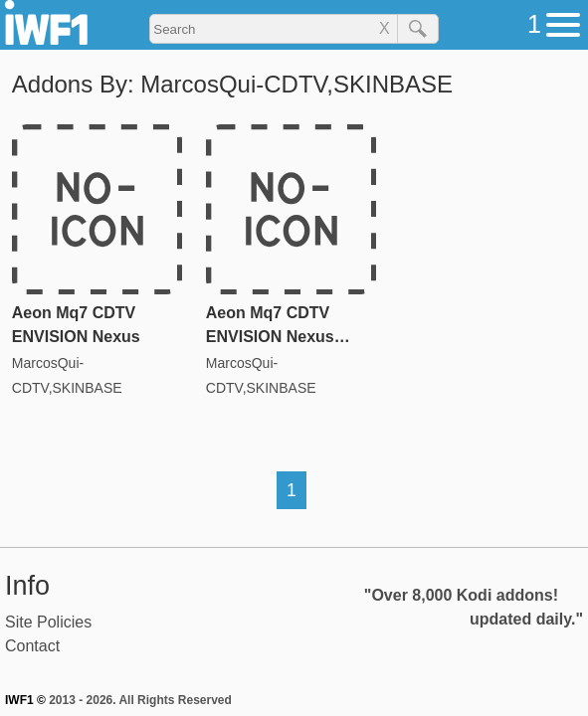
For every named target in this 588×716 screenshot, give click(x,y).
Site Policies (48, 622)
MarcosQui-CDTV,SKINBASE (67, 375)
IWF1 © (25, 700)
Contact (32, 646)
